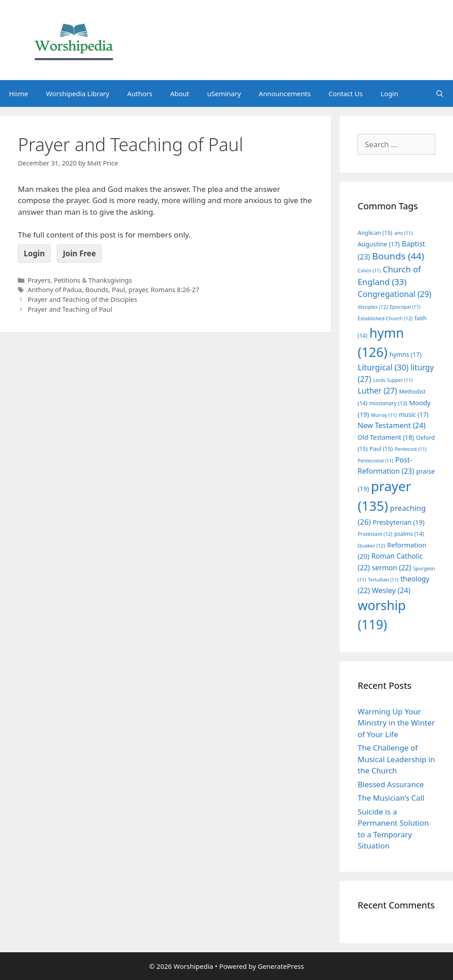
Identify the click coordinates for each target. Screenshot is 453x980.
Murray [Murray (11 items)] (384, 415)
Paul (118, 290)
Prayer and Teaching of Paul (70, 309)
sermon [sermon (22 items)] (392, 568)
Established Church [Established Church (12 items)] (385, 318)
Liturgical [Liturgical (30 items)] (383, 367)
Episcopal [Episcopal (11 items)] (405, 307)
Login (389, 93)
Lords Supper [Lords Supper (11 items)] (393, 380)
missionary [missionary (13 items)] (388, 403)
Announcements (285, 93)
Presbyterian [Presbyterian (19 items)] (399, 522)
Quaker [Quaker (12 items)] (371, 545)
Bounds (97, 290)
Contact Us (346, 93)
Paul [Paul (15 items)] (381, 449)
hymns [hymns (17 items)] (406, 354)
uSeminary (224, 93)
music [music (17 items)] (414, 414)
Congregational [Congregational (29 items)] (395, 294)
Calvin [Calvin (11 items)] (369, 271)
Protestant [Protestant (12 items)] (375, 534)
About (180, 93)
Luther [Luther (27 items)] (377, 391)
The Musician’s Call (391, 798)
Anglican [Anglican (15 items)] (375, 233)
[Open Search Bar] (440, 93)
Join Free (79, 253)
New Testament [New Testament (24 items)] (392, 425)
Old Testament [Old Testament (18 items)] (386, 437)
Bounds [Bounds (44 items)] (398, 256)
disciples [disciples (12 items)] (373, 307)
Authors (140, 93)
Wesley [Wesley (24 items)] (391, 590)
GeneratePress (281, 966)
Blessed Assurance (391, 784)
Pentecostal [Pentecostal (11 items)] (376, 461)
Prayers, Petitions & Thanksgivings (80, 280)
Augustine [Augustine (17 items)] (379, 244)
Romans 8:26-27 (175, 290)
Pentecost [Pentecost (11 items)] (411, 449)
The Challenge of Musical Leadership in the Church (396, 759)
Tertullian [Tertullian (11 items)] (383, 580)
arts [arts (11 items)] (404, 233)
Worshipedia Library (78, 93)
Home (19, 93)
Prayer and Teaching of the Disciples (83, 299)
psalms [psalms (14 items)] (409, 534)
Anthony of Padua (55, 290)
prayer (138, 290)
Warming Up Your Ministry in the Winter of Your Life (396, 723)
